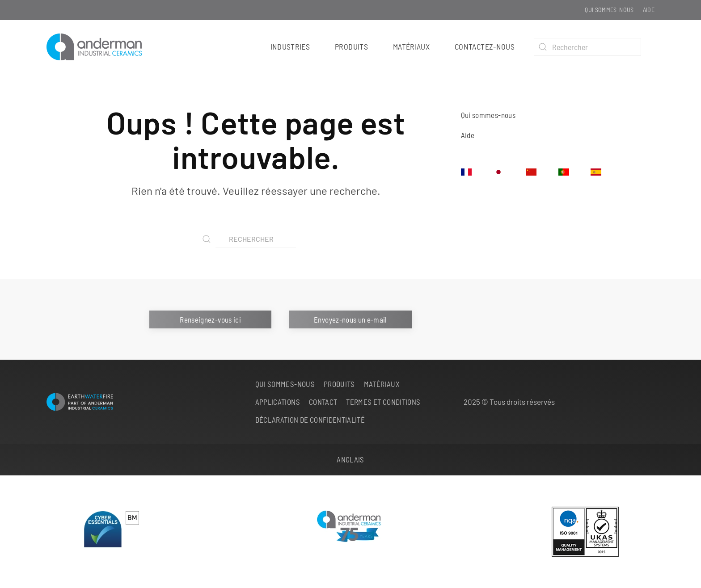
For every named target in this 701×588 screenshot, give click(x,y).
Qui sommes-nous (609, 10)
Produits (339, 384)
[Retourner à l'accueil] (98, 47)
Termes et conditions (383, 402)
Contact (323, 402)
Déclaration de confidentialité (310, 420)
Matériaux (411, 46)
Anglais (350, 459)
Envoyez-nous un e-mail (350, 319)
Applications (278, 402)
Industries (290, 46)
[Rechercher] (587, 47)
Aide (649, 10)
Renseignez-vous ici (210, 319)
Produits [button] (351, 46)
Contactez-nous (485, 46)
